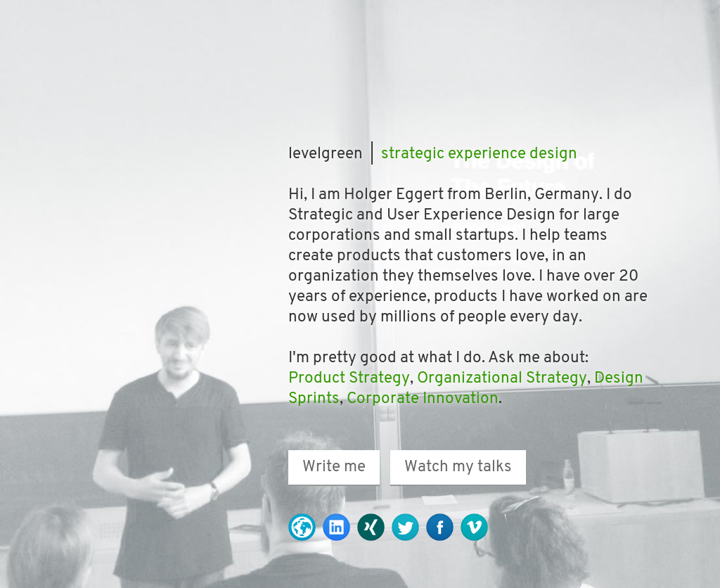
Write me (334, 467)
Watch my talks (458, 467)
